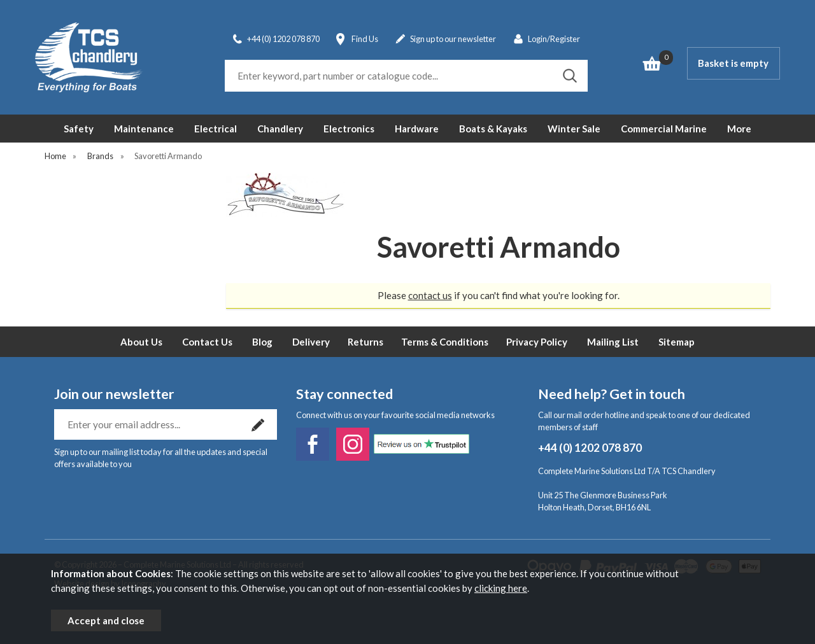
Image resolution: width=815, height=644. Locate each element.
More (739, 129)
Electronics (349, 129)
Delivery (311, 342)
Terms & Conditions (445, 342)
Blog (262, 342)
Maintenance (144, 129)
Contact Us (207, 342)
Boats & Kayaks (493, 129)
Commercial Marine (664, 129)
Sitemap (677, 342)
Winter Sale (574, 129)
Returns (365, 342)
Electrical (216, 129)
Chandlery (280, 129)
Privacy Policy (537, 342)
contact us (430, 295)
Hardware (417, 129)
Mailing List (613, 342)
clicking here (501, 588)
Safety (79, 129)
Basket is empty (733, 63)
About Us (141, 342)
